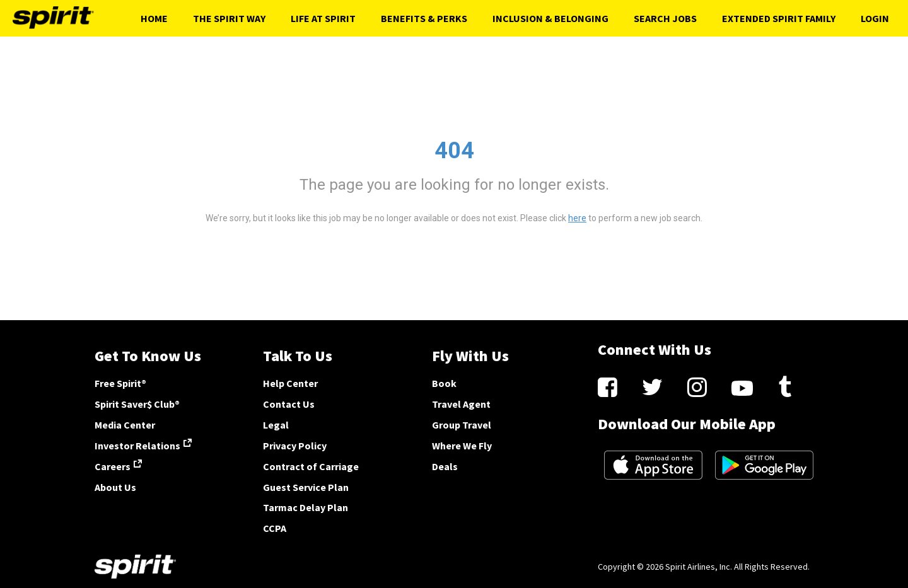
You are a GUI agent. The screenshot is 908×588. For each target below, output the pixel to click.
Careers (113, 466)
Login (875, 18)
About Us (115, 487)
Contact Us (289, 404)
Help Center (290, 383)
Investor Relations (137, 446)
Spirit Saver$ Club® (137, 404)
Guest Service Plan (306, 487)
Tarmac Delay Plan (306, 507)
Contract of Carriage (311, 466)
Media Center (125, 425)
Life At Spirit (323, 18)
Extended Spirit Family (779, 18)
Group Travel (462, 425)
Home (154, 18)
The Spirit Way (229, 18)
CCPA (275, 528)
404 (454, 151)
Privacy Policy (295, 446)
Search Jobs (665, 18)
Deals (445, 466)
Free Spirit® (120, 383)
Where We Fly (462, 446)
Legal (276, 425)
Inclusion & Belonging (550, 18)
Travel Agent (461, 404)
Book (444, 383)
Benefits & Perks (424, 18)
